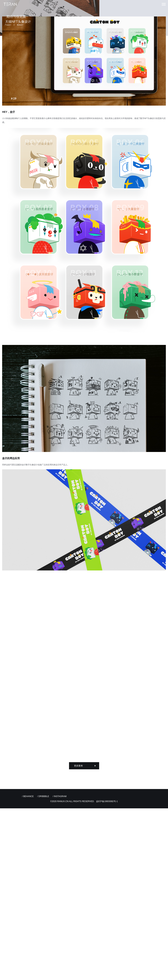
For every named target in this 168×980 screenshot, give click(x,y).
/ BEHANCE (28, 797)
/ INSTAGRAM (60, 797)
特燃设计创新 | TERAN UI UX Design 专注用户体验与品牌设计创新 (10, 5)
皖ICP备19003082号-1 (107, 802)
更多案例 (78, 766)
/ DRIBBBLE (43, 797)
